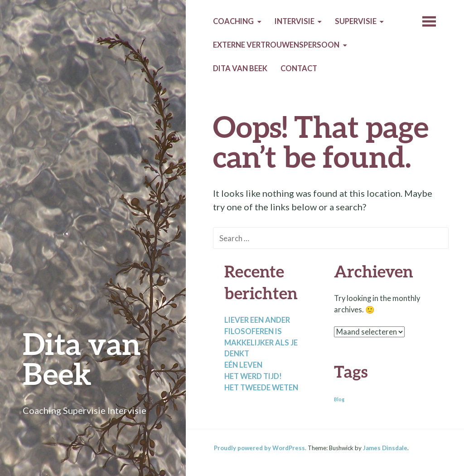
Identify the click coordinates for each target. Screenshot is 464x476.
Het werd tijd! (253, 376)
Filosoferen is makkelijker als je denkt (261, 343)
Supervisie (356, 21)
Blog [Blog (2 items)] (339, 399)
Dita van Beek (82, 358)
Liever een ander (257, 320)
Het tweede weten (261, 388)
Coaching (233, 21)
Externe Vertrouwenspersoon (276, 45)
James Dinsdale (385, 448)
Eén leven (243, 365)
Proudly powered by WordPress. (260, 448)
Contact (299, 68)
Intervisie (295, 21)
